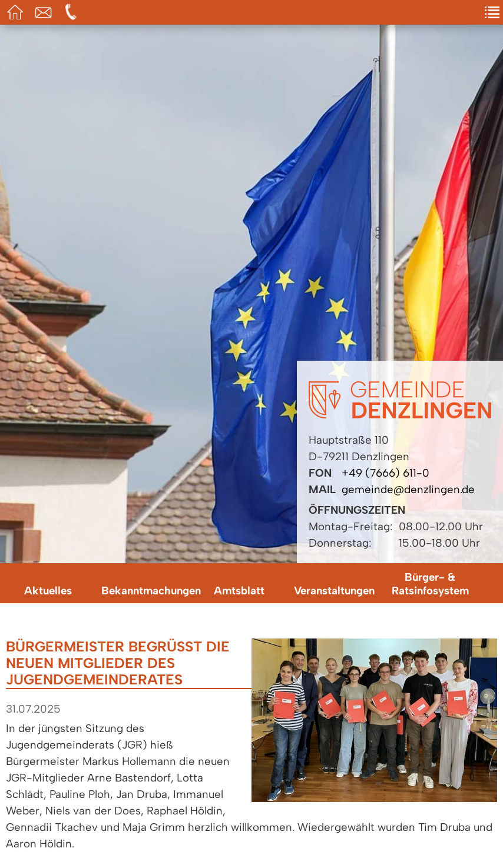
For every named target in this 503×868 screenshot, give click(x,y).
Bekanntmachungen (146, 591)
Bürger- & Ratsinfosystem (430, 584)
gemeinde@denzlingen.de (408, 489)
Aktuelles (48, 591)
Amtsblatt (239, 591)
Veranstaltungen (334, 591)
